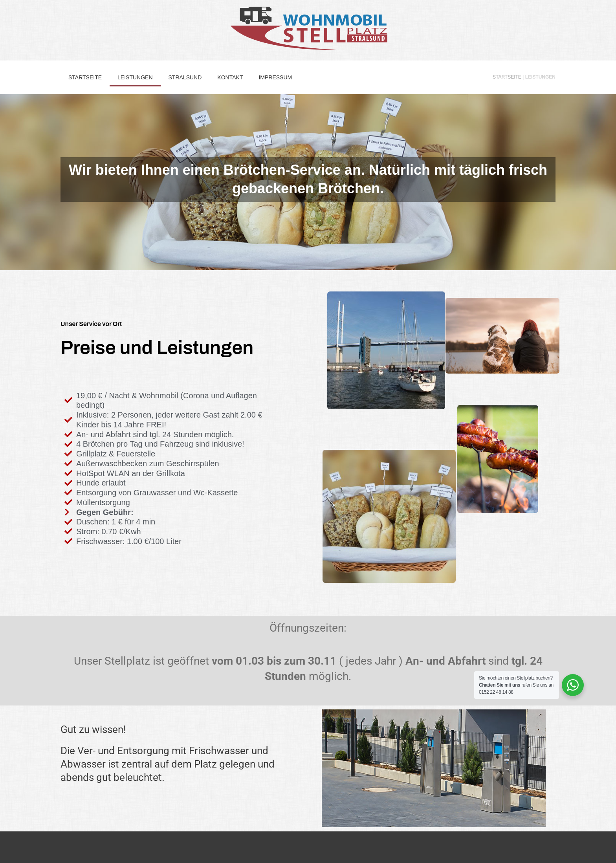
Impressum (275, 77)
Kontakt (230, 77)
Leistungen (135, 77)
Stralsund (185, 77)
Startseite (85, 77)
